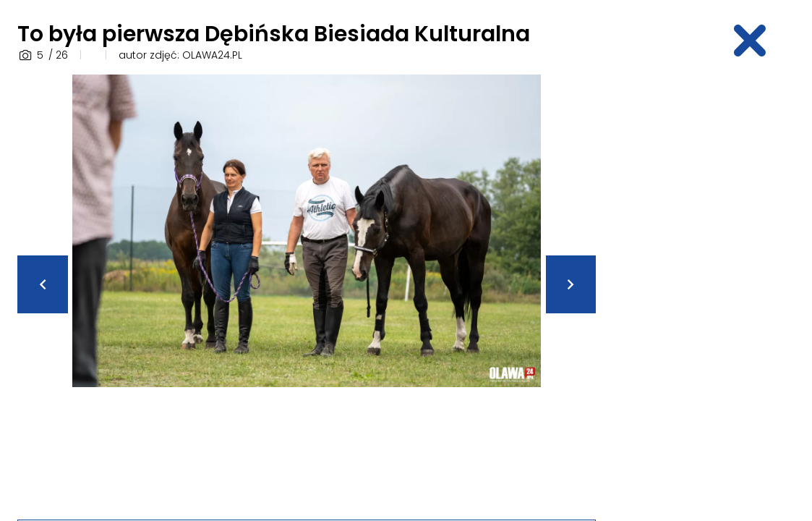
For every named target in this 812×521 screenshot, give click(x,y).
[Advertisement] (712, 292)
